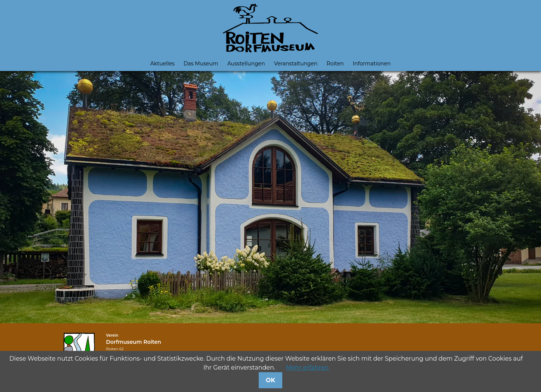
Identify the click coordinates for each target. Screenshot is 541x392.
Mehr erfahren (307, 368)
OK (270, 380)
